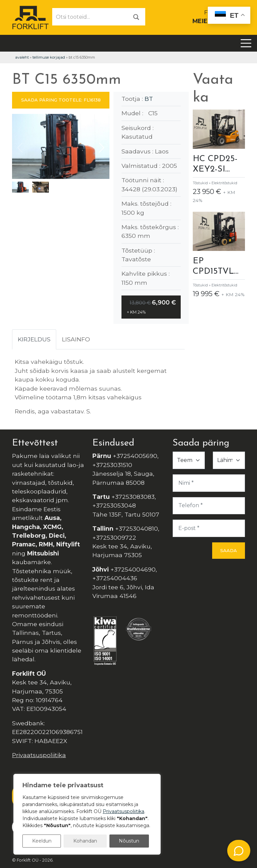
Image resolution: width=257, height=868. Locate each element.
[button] (102, 148)
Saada (229, 550)
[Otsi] (136, 17)
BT (149, 99)
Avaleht (22, 57)
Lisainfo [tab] (76, 339)
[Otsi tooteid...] (90, 17)
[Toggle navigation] (246, 43)
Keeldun (42, 841)
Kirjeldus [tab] (34, 339)
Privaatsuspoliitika (39, 755)
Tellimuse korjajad (49, 57)
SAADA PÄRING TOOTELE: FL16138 (61, 100)
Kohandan (85, 841)
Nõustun (129, 841)
